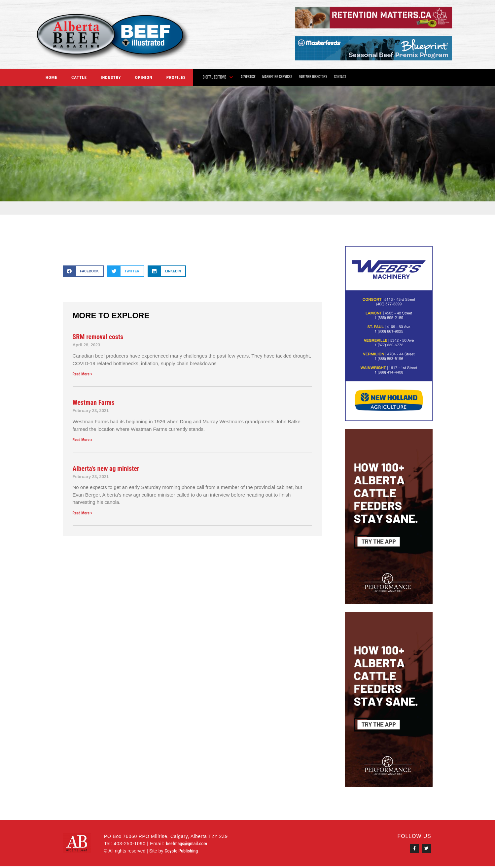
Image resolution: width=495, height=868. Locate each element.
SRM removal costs (98, 337)
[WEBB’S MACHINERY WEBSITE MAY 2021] (389, 419)
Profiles (176, 77)
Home (52, 77)
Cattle (79, 77)
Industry (111, 77)
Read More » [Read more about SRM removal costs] (83, 374)
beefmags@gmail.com (186, 844)
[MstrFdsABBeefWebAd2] (374, 59)
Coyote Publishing (181, 851)
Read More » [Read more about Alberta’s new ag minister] (83, 513)
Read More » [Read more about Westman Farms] (83, 440)
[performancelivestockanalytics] (389, 602)
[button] (218, 77)
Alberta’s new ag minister (106, 469)
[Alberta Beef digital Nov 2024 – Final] (374, 27)
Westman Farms (94, 402)
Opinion (144, 77)
